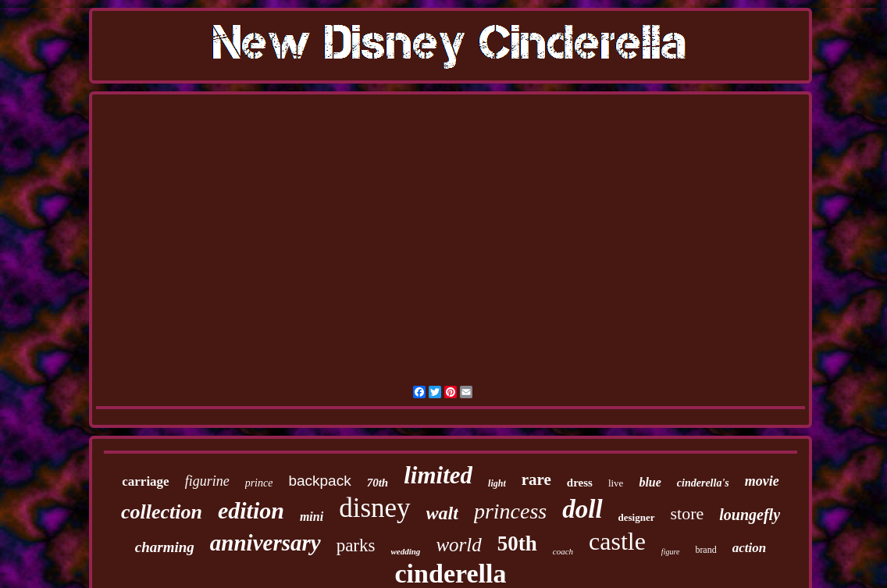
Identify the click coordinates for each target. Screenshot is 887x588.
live (616, 483)
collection (162, 512)
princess (510, 511)
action (749, 548)
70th (378, 483)
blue (650, 482)
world (458, 545)
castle (617, 541)
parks (356, 545)
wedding (405, 551)
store (688, 513)
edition (251, 510)
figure (671, 552)
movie (762, 481)
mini (312, 517)
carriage (145, 481)
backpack (319, 481)
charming (165, 547)
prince (259, 483)
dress (580, 483)
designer (637, 517)
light (497, 483)
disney (374, 508)
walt (442, 513)
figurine (207, 481)
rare (536, 479)
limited (438, 475)
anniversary (265, 543)
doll (582, 509)
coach (563, 551)
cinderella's (703, 483)
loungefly (750, 515)
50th (517, 543)
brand (705, 550)
